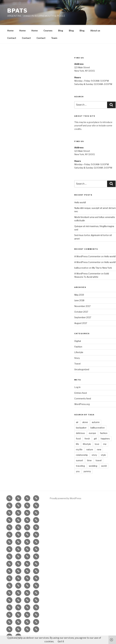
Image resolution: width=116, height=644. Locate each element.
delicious (80, 433)
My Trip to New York (102, 268)
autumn (96, 422)
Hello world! (80, 202)
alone (85, 422)
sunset (80, 460)
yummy (87, 471)
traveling (80, 466)
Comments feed (83, 399)
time (89, 460)
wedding (93, 466)
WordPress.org (82, 404)
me (105, 444)
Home (10, 31)
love (97, 444)
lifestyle (87, 444)
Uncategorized (82, 369)
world (104, 466)
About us (95, 31)
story (94, 455)
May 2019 (79, 295)
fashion (104, 433)
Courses (48, 31)
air (77, 422)
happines (105, 439)
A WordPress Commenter (87, 256)
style (103, 455)
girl (95, 439)
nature (90, 449)
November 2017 (82, 306)
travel (99, 460)
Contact (12, 38)
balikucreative (98, 428)
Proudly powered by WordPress (65, 498)
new (99, 449)
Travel (77, 364)
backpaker (81, 428)
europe (92, 433)
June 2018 (79, 300)
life (77, 444)
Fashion (78, 347)
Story (77, 358)
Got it (61, 641)
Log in (77, 387)
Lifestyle (79, 352)
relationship (82, 455)
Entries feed (81, 393)
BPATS (17, 11)
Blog (61, 31)
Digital (78, 341)
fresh (87, 439)
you (78, 471)
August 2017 (81, 323)
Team (54, 38)
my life (79, 449)
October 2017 (81, 312)
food (78, 439)
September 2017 (83, 317)
